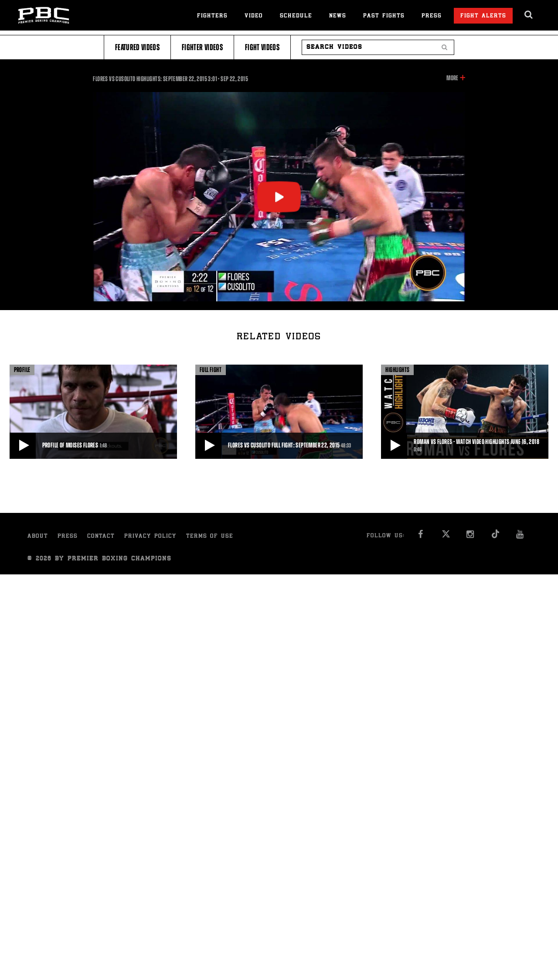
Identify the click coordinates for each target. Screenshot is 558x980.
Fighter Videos (202, 47)
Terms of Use (210, 537)
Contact (101, 537)
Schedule (296, 16)
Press (432, 16)
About (38, 537)
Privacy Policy (150, 537)
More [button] (452, 78)
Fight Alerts (483, 16)
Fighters (212, 16)
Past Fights (384, 16)
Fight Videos (262, 47)
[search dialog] (529, 15)
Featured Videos (137, 47)
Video (254, 16)
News (338, 16)
